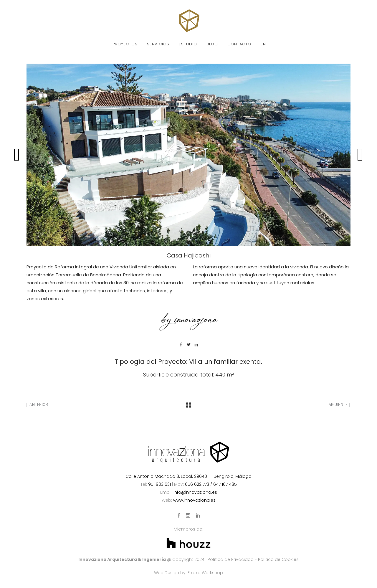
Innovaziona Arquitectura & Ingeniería (122, 559)
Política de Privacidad (231, 559)
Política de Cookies (278, 559)
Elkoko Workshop (205, 573)
